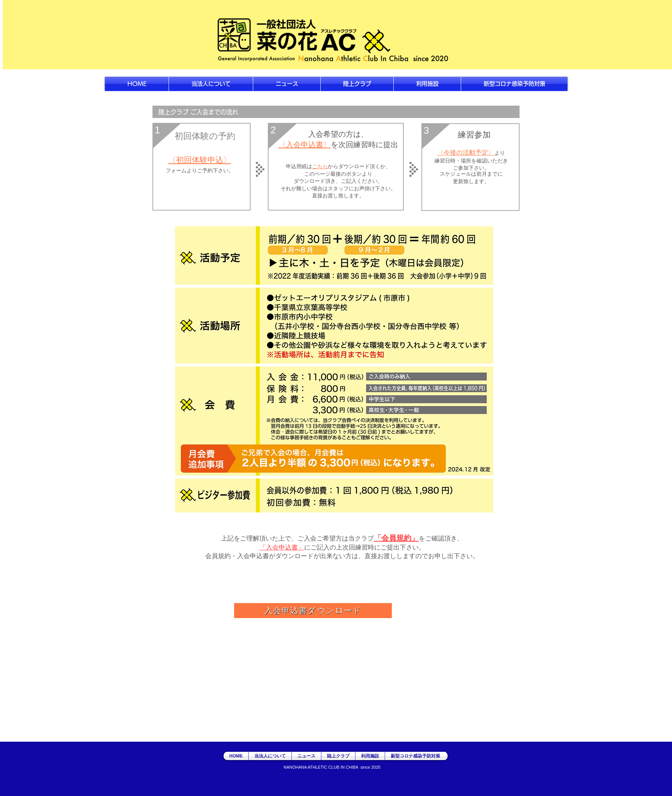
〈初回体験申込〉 (200, 160)
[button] (357, 84)
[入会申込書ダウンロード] (313, 611)
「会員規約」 (396, 538)
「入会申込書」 (282, 547)
